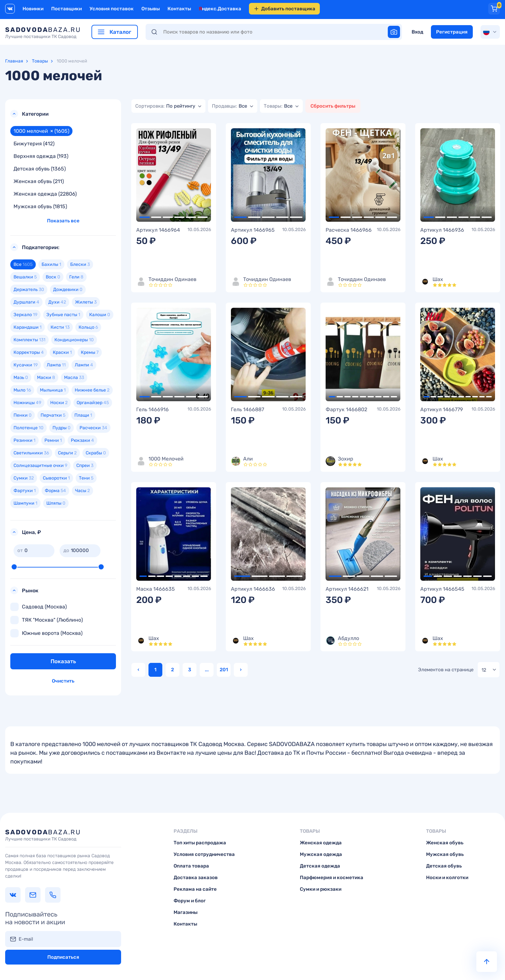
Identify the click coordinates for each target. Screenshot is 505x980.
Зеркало (25, 315)
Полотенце (29, 428)
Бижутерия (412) (34, 144)
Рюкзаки (82, 440)
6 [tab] (203, 217)
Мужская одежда (321, 854)
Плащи (83, 415)
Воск (53, 277)
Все (23, 264)
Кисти (60, 327)
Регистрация (452, 32)
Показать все (63, 221)
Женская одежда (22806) (45, 194)
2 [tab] (156, 217)
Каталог (115, 32)
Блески (80, 264)
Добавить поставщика (284, 9)
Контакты (179, 9)
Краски (62, 352)
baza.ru (43, 33)
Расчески (93, 428)
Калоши (100, 315)
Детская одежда (320, 866)
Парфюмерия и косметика (332, 878)
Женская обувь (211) (39, 181)
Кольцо (88, 327)
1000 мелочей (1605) (41, 131)
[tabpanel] (174, 175)
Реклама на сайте (195, 889)
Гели (76, 277)
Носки (59, 403)
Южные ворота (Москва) (46, 633)
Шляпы (56, 503)
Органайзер (93, 403)
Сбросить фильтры (333, 106)
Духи (57, 302)
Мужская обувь (445, 854)
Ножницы (27, 403)
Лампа (56, 365)
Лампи (84, 365)
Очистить (63, 681)
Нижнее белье (92, 390)
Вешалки (25, 277)
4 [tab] (179, 217)
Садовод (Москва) (38, 607)
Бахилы (51, 264)
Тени (86, 478)
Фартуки (25, 491)
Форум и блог (190, 901)
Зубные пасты (63, 315)
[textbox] (165, 106)
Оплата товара (191, 866)
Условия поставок (112, 9)
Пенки (23, 415)
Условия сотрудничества (204, 854)
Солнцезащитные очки (40, 466)
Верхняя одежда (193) (41, 156)
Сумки (24, 478)
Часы (82, 491)
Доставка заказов (196, 878)
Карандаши (28, 327)
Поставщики (67, 9)
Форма (55, 491)
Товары (40, 61)
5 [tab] (191, 217)
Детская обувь (444, 866)
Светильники (31, 453)
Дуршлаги (26, 302)
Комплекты (29, 340)
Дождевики (68, 290)
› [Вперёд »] (241, 670)
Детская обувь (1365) (40, 169)
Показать (63, 661)
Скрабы (96, 453)
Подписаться (63, 957)
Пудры (62, 428)
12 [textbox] (484, 670)
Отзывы (151, 9)
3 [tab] (168, 217)
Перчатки (53, 415)
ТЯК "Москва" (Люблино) (47, 620)
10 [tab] (489, 397)
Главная (14, 61)
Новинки (33, 9)
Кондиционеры (74, 340)
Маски (46, 378)
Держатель (29, 290)
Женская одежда (321, 843)
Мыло (22, 390)
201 (224, 670)
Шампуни (25, 503)
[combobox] (168, 106)
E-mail (26, 939)
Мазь (21, 378)
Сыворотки (56, 478)
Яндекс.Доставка (220, 9)
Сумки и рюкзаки (321, 889)
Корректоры (29, 352)
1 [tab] (145, 217)
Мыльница (53, 390)
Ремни (53, 440)
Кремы (90, 352)
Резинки (24, 440)
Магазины (186, 912)
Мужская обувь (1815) (40, 206)
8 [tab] (386, 397)
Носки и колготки (447, 878)
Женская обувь (445, 843)
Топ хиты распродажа (200, 843)
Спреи (85, 466)
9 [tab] (394, 397)
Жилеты (86, 302)
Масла (74, 378)
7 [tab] (378, 397)
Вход (417, 32)
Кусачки (26, 365)
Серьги (67, 453)
